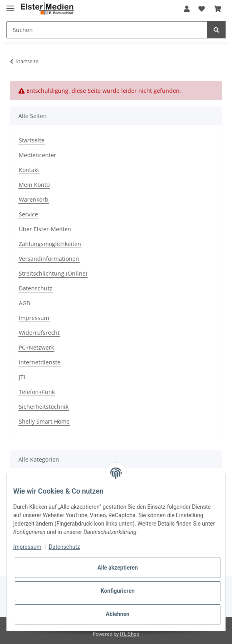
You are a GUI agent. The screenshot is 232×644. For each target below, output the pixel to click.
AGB (24, 303)
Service (28, 214)
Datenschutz (36, 288)
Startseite (32, 140)
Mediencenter (38, 155)
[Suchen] (107, 30)
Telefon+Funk (37, 392)
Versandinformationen (49, 259)
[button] (187, 9)
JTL (23, 377)
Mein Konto (34, 185)
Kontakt (29, 170)
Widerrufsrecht (39, 333)
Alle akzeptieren (117, 568)
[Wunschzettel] (202, 9)
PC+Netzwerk (36, 347)
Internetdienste (40, 362)
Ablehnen (117, 614)
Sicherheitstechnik (44, 407)
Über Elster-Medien (45, 229)
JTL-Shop (130, 634)
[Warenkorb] (218, 9)
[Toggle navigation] (10, 5)
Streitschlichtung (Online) (53, 273)
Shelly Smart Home (44, 421)
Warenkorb (34, 199)
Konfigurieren (117, 591)
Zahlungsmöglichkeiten (50, 244)
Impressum (34, 318)
